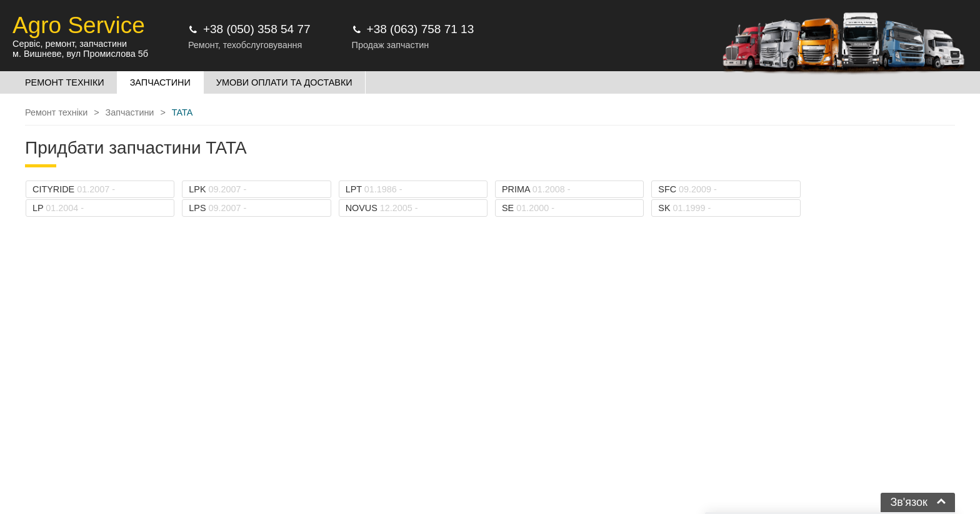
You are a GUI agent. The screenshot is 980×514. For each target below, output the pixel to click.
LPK (217, 189)
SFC (687, 189)
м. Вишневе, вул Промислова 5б (80, 54)
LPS (217, 208)
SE (528, 208)
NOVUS (382, 208)
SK (684, 208)
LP (58, 208)
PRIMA (536, 189)
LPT (374, 189)
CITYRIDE (74, 189)
